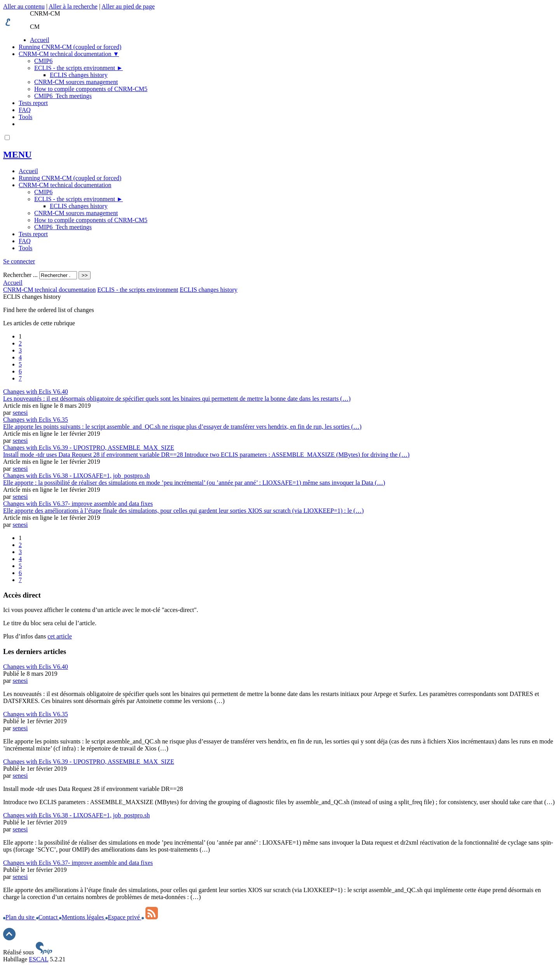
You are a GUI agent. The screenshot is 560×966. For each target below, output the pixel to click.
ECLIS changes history (79, 75)
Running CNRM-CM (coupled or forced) (70, 47)
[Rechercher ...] (58, 275)
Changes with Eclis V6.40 (36, 667)
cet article (60, 636)
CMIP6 (43, 61)
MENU (17, 154)
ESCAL (38, 959)
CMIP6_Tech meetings (63, 96)
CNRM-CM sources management (76, 82)
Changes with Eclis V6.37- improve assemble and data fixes (78, 863)
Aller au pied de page (128, 6)
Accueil (40, 40)
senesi (20, 413)
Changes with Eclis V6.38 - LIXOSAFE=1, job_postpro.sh (76, 815)
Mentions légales (82, 917)
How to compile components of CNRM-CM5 (91, 89)
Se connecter (19, 261)
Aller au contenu (24, 6)
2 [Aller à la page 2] (20, 343)
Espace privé (123, 917)
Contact (48, 917)
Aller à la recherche (73, 6)
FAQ (25, 110)
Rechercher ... (20, 275)
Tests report (33, 103)
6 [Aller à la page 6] (20, 371)
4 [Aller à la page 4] (20, 357)
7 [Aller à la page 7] (20, 378)
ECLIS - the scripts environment (79, 68)
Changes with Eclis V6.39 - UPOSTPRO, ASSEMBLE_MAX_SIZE (89, 762)
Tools (25, 117)
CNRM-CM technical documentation (69, 54)
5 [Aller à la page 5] (20, 364)
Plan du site (20, 917)
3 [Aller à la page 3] (20, 350)
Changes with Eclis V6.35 (36, 714)
